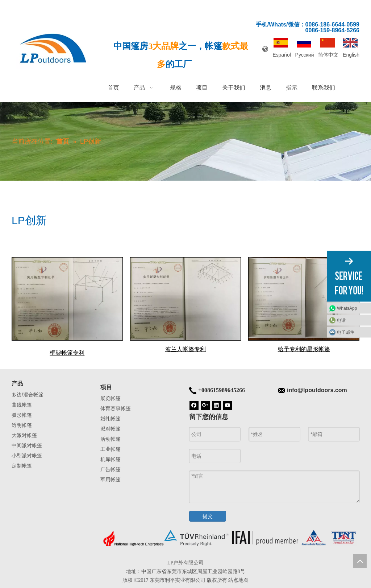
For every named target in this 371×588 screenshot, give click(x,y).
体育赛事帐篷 (116, 408)
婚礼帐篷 (111, 419)
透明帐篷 (22, 425)
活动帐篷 (111, 439)
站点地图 (238, 580)
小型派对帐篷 (27, 456)
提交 (208, 516)
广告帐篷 (111, 469)
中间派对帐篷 (27, 445)
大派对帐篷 (24, 435)
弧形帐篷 (22, 415)
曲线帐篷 (22, 405)
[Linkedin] (216, 405)
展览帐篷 (111, 398)
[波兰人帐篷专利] (186, 299)
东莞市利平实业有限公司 (178, 580)
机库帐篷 (111, 459)
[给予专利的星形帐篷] (304, 299)
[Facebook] (194, 405)
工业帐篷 (111, 449)
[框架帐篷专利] (67, 299)
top (360, 561)
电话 (341, 320)
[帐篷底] (230, 538)
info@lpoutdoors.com (317, 390)
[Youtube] (228, 405)
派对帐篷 (111, 429)
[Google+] (205, 405)
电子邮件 (346, 332)
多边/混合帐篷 (28, 395)
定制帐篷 (22, 466)
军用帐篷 (111, 480)
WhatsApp (347, 308)
